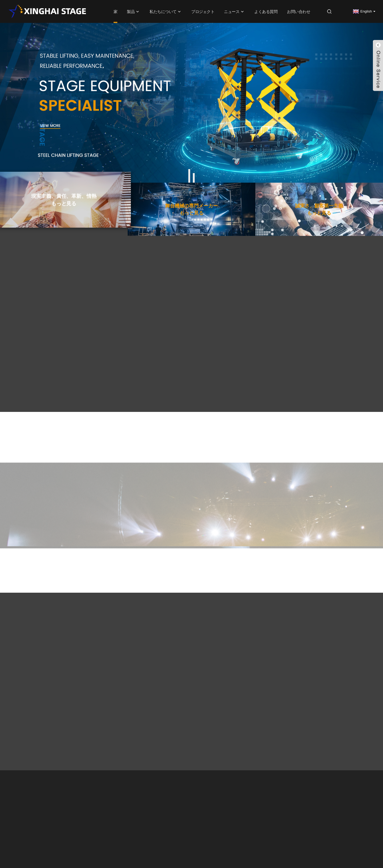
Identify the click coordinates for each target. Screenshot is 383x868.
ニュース (234, 12)
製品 (133, 12)
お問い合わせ (299, 11)
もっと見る (64, 221)
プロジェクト (203, 11)
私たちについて (166, 12)
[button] (189, 176)
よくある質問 (266, 11)
